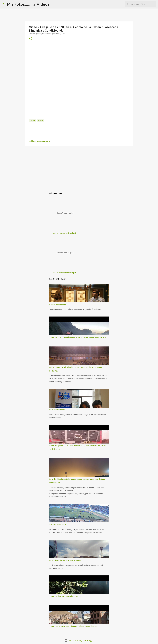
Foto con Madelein (57, 410)
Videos (40, 121)
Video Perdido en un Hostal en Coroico (65, 596)
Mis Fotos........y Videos (28, 4)
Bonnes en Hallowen (58, 304)
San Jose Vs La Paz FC (58, 525)
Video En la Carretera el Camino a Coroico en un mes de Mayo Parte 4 (77, 337)
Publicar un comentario (39, 141)
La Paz (32, 121)
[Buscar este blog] (143, 4)
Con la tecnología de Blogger (79, 641)
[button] (30, 39)
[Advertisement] (79, 62)
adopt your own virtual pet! (65, 233)
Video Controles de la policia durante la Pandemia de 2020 (73, 626)
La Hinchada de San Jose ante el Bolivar (65, 560)
